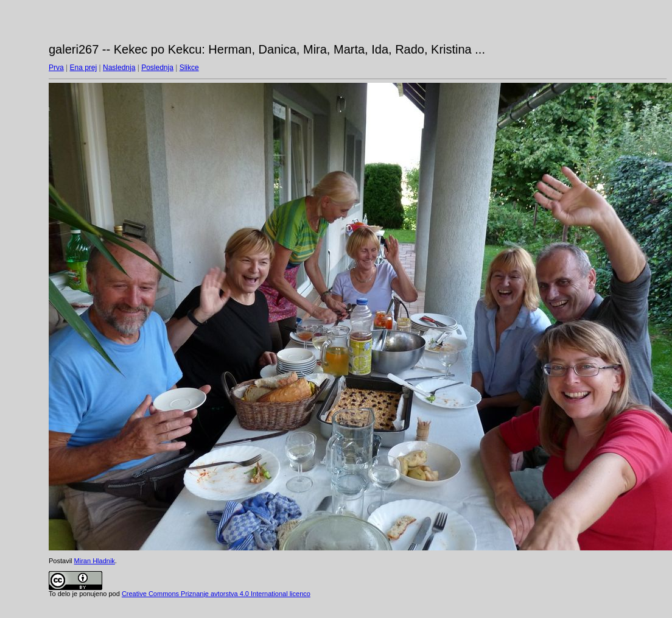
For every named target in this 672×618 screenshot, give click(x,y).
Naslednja (119, 68)
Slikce (189, 68)
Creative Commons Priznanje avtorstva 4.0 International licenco (216, 594)
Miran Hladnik (95, 561)
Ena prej (83, 68)
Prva (56, 68)
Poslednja (157, 68)
